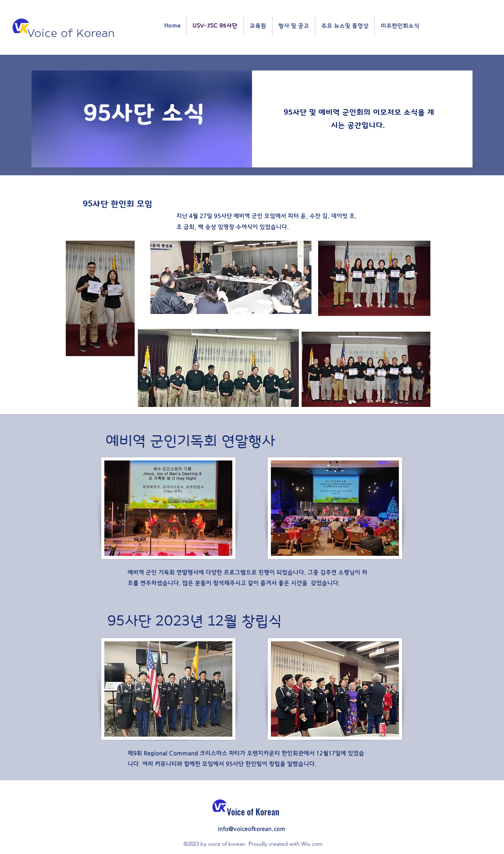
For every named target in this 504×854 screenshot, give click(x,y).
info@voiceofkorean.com (252, 829)
